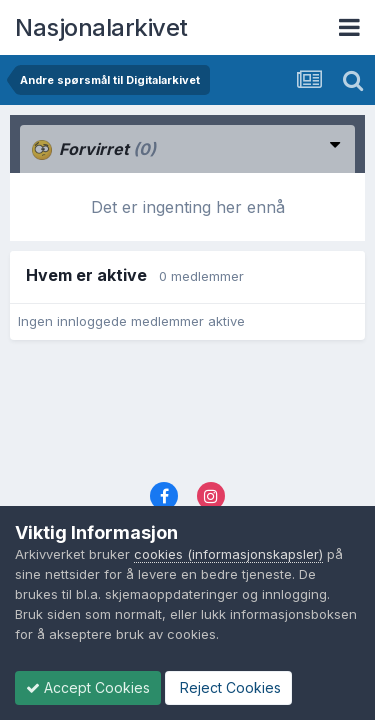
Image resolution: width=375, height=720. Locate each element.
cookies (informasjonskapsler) (228, 554)
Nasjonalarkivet (101, 27)
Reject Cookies (228, 687)
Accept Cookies (88, 687)
